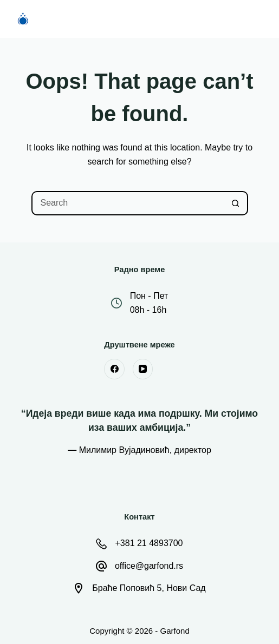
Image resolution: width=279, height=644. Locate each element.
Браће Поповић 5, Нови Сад (149, 588)
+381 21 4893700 (149, 543)
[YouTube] (143, 369)
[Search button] (236, 203)
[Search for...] (128, 203)
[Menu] (257, 19)
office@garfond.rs (149, 566)
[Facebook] (114, 369)
